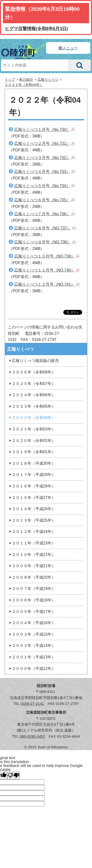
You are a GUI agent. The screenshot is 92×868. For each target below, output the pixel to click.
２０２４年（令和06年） (32, 395)
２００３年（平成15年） (32, 634)
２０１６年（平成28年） (32, 486)
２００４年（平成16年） (32, 623)
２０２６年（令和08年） (32, 372)
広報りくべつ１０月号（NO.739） (45, 256)
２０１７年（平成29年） (32, 475)
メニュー (70, 48)
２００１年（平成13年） (32, 657)
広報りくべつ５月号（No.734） (42, 186)
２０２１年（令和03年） (32, 429)
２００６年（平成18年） (32, 600)
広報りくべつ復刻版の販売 (34, 361)
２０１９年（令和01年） (32, 452)
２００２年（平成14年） (32, 646)
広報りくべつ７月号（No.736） (42, 214)
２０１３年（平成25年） (32, 520)
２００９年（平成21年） (32, 566)
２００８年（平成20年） (32, 577)
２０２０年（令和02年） (32, 441)
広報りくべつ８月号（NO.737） (43, 228)
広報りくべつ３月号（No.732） (42, 158)
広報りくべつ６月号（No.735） (42, 200)
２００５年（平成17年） (32, 612)
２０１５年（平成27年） (32, 498)
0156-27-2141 (33, 704)
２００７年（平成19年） (32, 589)
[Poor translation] (13, 776)
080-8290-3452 (32, 736)
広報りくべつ (48, 80)
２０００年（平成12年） (32, 669)
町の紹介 (26, 80)
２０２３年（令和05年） (32, 406)
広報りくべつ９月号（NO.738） (43, 242)
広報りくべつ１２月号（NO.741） (45, 284)
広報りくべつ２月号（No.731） (42, 143)
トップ (10, 80)
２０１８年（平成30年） (32, 463)
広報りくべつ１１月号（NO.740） (45, 270)
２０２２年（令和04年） (24, 85)
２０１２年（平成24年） (32, 532)
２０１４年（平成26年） (32, 509)
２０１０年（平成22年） (32, 555)
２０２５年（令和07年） (32, 384)
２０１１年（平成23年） (32, 543)
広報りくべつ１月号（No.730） (42, 130)
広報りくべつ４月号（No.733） (42, 172)
